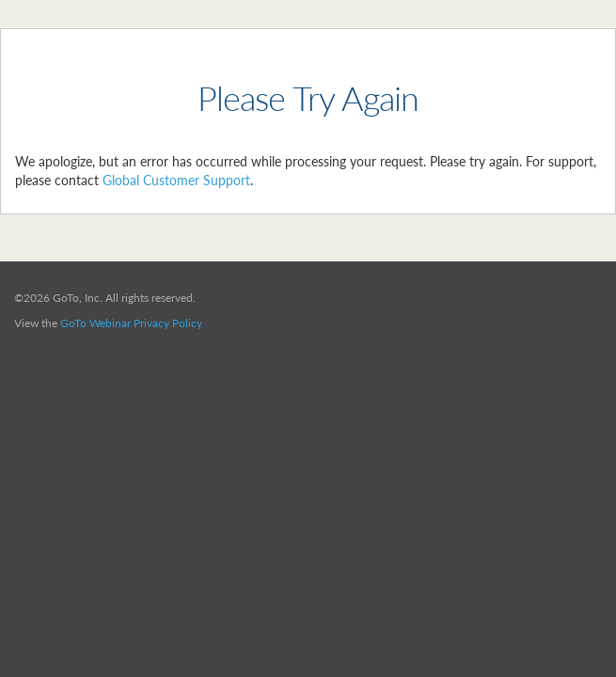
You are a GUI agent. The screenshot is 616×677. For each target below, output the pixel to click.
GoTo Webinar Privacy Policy (131, 323)
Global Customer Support (176, 180)
